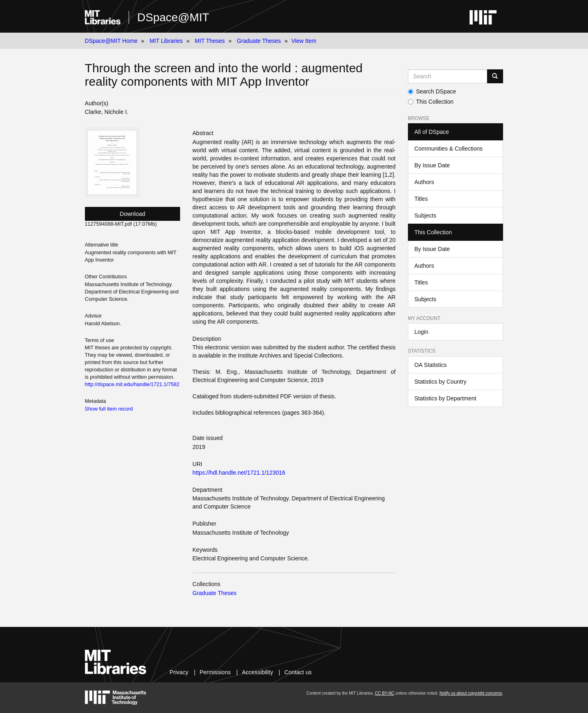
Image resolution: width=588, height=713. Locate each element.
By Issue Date (432, 165)
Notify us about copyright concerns (471, 693)
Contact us (298, 672)
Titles (421, 199)
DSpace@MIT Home (111, 41)
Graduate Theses (259, 41)
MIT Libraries (166, 41)
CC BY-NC (384, 693)
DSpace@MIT (173, 17)
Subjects (425, 215)
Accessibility (257, 672)
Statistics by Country (441, 382)
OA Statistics (431, 365)
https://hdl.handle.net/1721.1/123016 (239, 473)
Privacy (179, 672)
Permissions (215, 672)
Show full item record (109, 409)
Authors (424, 182)
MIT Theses (210, 41)
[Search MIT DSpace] (448, 76)
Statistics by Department (445, 398)
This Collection (431, 102)
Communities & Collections (449, 149)
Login (421, 332)
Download (132, 214)
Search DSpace (432, 91)
